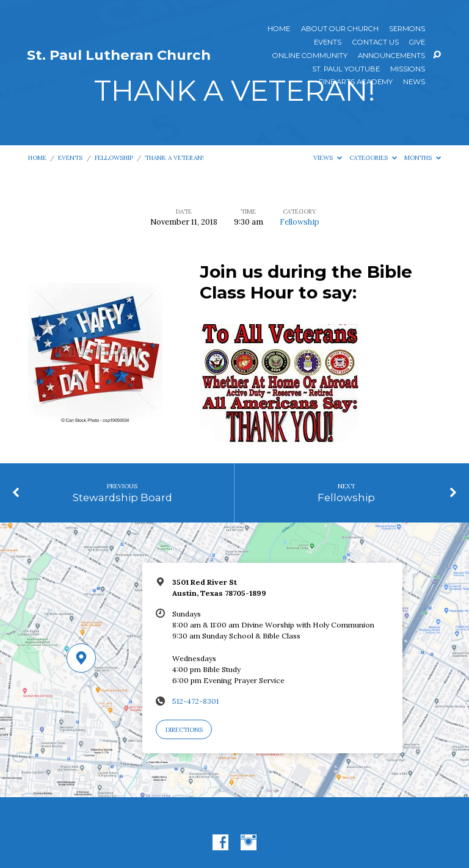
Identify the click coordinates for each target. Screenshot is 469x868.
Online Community (310, 56)
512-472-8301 (195, 701)
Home (279, 29)
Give (417, 43)
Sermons (407, 29)
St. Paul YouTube (346, 70)
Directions (184, 730)
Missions (408, 70)
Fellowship (114, 158)
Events (328, 43)
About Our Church (340, 29)
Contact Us (376, 43)
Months (423, 158)
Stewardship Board (122, 497)
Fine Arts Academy (356, 82)
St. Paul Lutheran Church (119, 55)
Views (328, 158)
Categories (373, 158)
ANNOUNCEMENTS (391, 56)
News (414, 82)
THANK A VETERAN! (174, 158)
